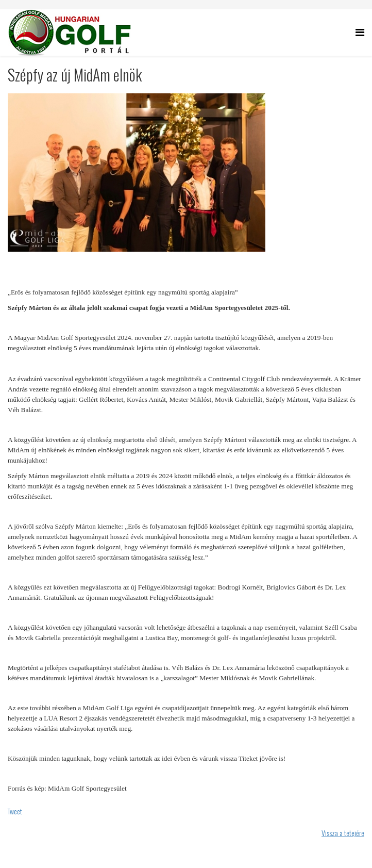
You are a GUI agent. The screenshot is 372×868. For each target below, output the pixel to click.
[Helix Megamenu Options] (360, 32)
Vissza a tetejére (343, 833)
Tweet (15, 811)
